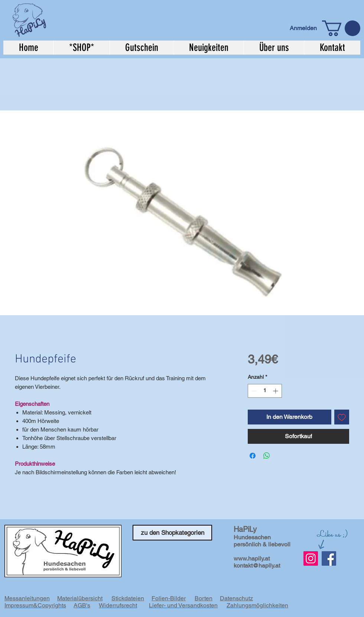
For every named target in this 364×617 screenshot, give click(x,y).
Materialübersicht (80, 598)
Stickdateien (128, 598)
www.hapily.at (252, 558)
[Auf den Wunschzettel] (342, 417)
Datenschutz (236, 598)
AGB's (82, 605)
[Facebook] (329, 558)
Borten (204, 598)
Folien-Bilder (169, 598)
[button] (341, 28)
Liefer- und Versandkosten (183, 605)
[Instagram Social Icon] (311, 558)
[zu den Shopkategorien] (172, 533)
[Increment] (276, 391)
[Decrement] (253, 391)
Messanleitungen (27, 598)
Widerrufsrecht (118, 605)
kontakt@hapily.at (257, 566)
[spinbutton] (265, 391)
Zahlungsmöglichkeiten (257, 605)
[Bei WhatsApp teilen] (267, 456)
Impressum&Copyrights (35, 605)
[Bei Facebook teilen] (253, 456)
